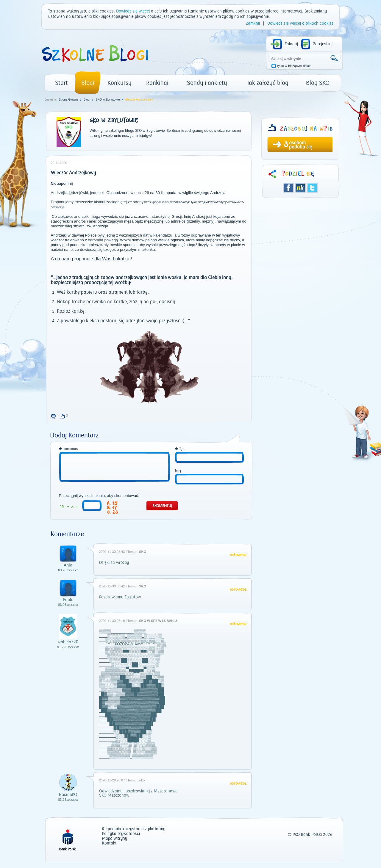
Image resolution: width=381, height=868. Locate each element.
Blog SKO (318, 83)
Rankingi (157, 83)
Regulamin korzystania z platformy (134, 829)
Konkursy (120, 83)
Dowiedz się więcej (133, 11)
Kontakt (109, 843)
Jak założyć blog (268, 83)
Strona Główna (68, 100)
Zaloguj (291, 44)
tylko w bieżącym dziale (295, 66)
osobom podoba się (300, 145)
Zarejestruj (323, 44)
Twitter (312, 188)
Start (61, 83)
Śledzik (300, 188)
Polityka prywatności (121, 834)
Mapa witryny (115, 839)
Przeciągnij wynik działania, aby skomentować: (99, 496)
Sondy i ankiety (207, 83)
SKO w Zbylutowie (108, 100)
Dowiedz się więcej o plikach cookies (300, 24)
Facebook (288, 188)
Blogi (88, 83)
